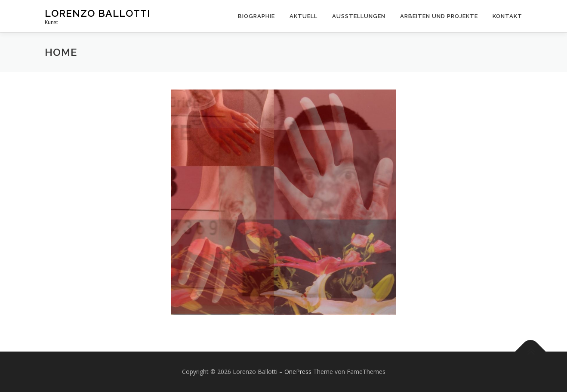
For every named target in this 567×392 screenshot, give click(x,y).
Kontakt (507, 16)
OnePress (298, 372)
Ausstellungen (359, 16)
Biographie (256, 16)
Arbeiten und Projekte (439, 16)
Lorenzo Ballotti (97, 13)
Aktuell (304, 16)
